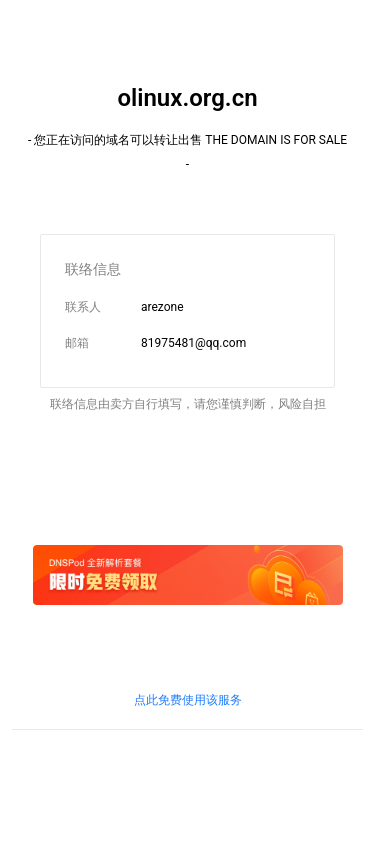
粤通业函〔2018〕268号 (279, 795)
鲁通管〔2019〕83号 (154, 795)
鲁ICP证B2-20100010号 (187, 777)
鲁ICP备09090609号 (66, 777)
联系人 (83, 307)
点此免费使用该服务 (188, 700)
